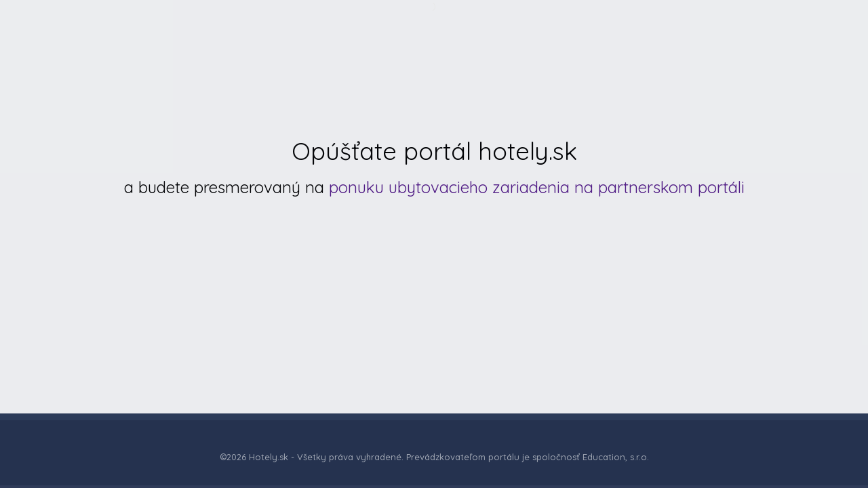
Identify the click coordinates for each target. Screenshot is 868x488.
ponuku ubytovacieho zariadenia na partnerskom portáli (537, 187)
